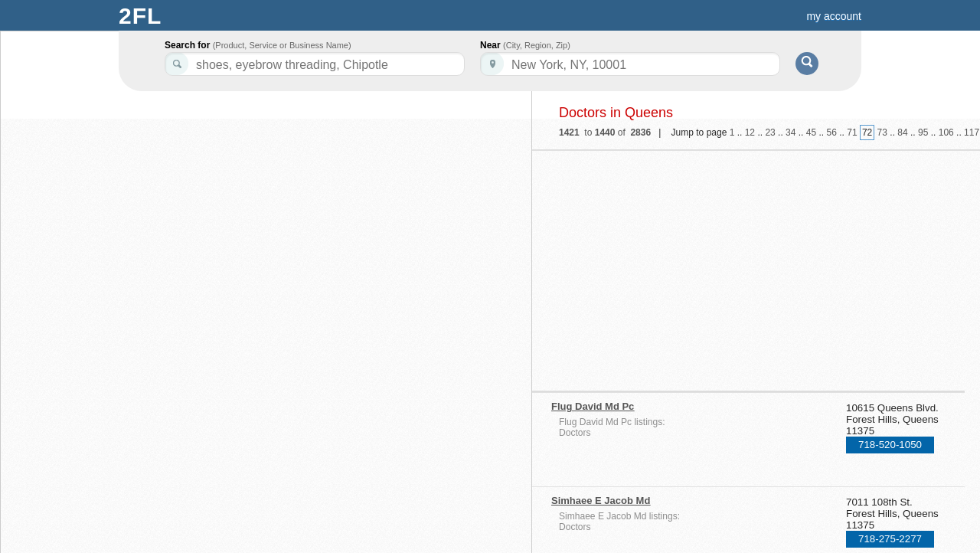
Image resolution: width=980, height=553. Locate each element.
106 (946, 133)
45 (811, 133)
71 (852, 133)
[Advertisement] (684, 266)
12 (750, 133)
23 (770, 133)
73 (882, 133)
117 (972, 133)
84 (902, 133)
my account (834, 16)
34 (791, 133)
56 (832, 133)
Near (525, 45)
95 (923, 133)
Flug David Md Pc (593, 406)
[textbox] (630, 64)
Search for (258, 45)
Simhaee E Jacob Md (601, 501)
